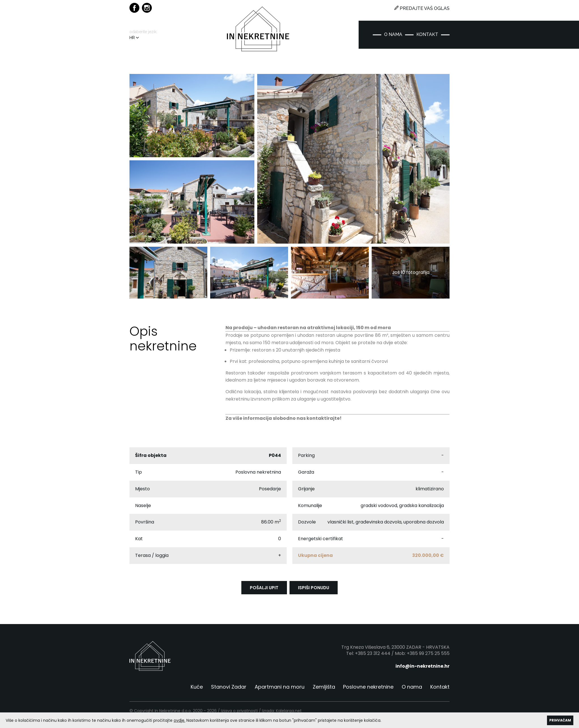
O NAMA (393, 35)
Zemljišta (324, 689)
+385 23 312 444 (373, 656)
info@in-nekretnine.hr (422, 669)
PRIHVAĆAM (560, 720)
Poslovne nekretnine (368, 689)
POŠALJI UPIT (264, 590)
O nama (412, 689)
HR (134, 38)
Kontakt (440, 689)
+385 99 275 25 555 (428, 656)
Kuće (196, 689)
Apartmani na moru (279, 689)
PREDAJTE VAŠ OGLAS (422, 8)
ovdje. (179, 720)
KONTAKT (427, 35)
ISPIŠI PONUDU (314, 590)
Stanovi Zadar (228, 689)
